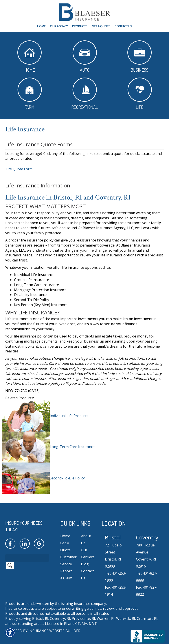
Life (140, 94)
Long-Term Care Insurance (72, 447)
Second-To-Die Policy (67, 478)
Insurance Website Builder (54, 625)
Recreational (84, 94)
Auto (85, 57)
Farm (30, 94)
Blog (85, 558)
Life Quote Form (19, 169)
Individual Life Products (69, 416)
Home (29, 57)
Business (140, 57)
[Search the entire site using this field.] (27, 552)
